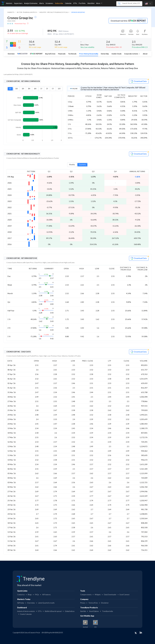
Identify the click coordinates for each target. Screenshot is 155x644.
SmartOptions (94, 611)
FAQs (37, 595)
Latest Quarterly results (46, 603)
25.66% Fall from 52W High (19, 33)
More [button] (99, 3)
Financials (62, 54)
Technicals (72, 54)
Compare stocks (86, 595)
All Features (46, 595)
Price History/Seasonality (89, 54)
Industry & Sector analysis (26, 611)
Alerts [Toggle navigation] (42, 3)
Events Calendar (26, 614)
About (145, 54)
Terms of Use (93, 603)
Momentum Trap (20, 24)
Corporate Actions (131, 54)
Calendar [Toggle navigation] (68, 3)
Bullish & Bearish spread (53, 611)
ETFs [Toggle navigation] (75, 3)
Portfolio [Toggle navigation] (82, 3)
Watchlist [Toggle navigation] (91, 3)
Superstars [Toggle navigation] (18, 3)
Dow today (31, 603)
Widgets (98, 595)
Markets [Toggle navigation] (9, 3)
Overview (11, 54)
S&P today (21, 603)
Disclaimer (105, 603)
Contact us (21, 595)
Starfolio (83, 611)
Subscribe (59, 3)
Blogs (30, 595)
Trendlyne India (108, 611)
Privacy (83, 603)
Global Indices (70, 611)
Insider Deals (117, 54)
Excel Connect (124, 595)
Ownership (105, 54)
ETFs (40, 611)
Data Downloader (110, 595)
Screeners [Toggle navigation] (49, 3)
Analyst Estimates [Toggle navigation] (31, 3)
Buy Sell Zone (50, 54)
